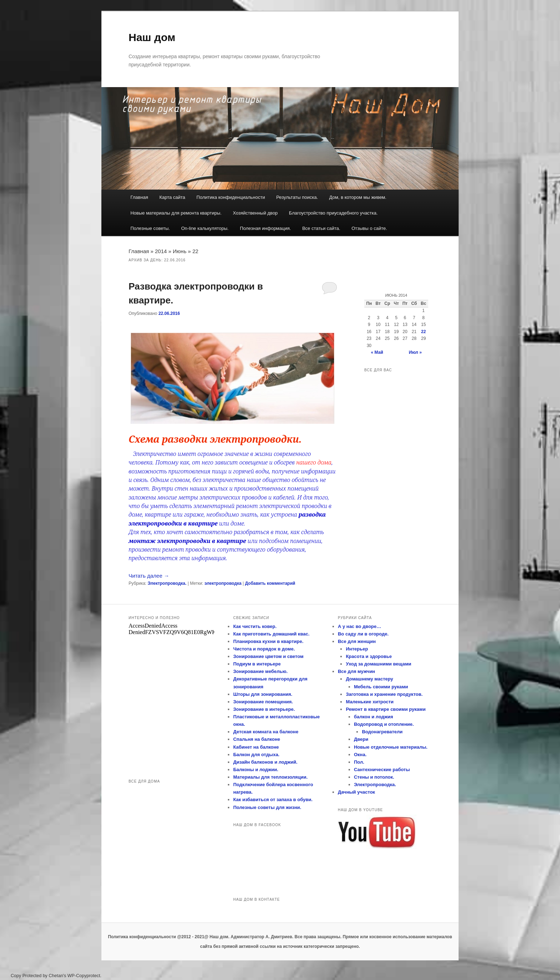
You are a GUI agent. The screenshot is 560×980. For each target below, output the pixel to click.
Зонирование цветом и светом (268, 656)
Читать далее (149, 576)
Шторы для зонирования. (263, 694)
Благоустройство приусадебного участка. (333, 213)
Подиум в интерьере (257, 664)
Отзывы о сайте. (369, 228)
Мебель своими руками (381, 687)
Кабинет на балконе (256, 747)
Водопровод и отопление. (384, 724)
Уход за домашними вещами (378, 664)
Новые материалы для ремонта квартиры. (176, 213)
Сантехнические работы (382, 770)
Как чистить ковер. (255, 626)
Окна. (360, 755)
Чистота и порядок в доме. (264, 649)
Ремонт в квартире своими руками (386, 709)
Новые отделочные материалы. (391, 747)
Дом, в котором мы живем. (358, 197)
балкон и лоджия (374, 717)
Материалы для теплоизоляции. (270, 777)
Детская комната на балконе (266, 732)
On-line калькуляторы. (205, 228)
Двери (361, 739)
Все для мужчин (356, 671)
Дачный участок (356, 792)
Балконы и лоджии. (256, 770)
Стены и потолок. (374, 777)
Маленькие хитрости (370, 702)
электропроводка (223, 583)
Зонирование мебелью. (260, 671)
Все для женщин (357, 641)
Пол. (359, 762)
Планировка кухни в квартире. (268, 641)
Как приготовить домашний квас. (271, 634)
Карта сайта (172, 197)
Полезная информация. (266, 228)
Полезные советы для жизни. (267, 807)
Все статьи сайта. (321, 228)
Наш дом (152, 37)
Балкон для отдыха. (256, 755)
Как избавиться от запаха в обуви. (273, 800)
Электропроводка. (167, 583)
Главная (139, 197)
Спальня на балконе (257, 739)
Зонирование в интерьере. (264, 709)
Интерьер (357, 649)
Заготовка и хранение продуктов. (384, 694)
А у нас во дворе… (359, 626)
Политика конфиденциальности (231, 197)
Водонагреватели (382, 732)
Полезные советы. (150, 228)
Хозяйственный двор (255, 213)
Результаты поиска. (297, 197)
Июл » (415, 352)
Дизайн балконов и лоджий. (265, 762)
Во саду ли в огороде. (363, 634)
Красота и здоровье (369, 656)
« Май (377, 352)
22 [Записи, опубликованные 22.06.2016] (423, 332)
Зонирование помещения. (263, 702)
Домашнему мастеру (369, 679)
